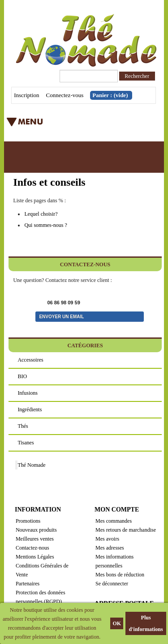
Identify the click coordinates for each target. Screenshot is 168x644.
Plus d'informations (146, 623)
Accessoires (30, 360)
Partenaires (28, 584)
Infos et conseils (49, 182)
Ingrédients (30, 409)
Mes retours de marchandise (126, 530)
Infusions (28, 393)
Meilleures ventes (35, 539)
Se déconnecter (112, 584)
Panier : (110, 95)
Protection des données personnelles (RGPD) (41, 597)
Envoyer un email (61, 317)
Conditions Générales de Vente (42, 570)
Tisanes (26, 443)
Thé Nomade (31, 465)
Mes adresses (110, 548)
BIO (22, 376)
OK (117, 623)
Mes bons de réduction (120, 575)
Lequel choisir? (41, 214)
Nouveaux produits (36, 530)
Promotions (28, 521)
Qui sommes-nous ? (45, 225)
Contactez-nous (32, 548)
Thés (23, 426)
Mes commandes (114, 521)
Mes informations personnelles (114, 561)
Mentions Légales (35, 557)
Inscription (26, 95)
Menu (69, 125)
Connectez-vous (65, 95)
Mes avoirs (107, 539)
